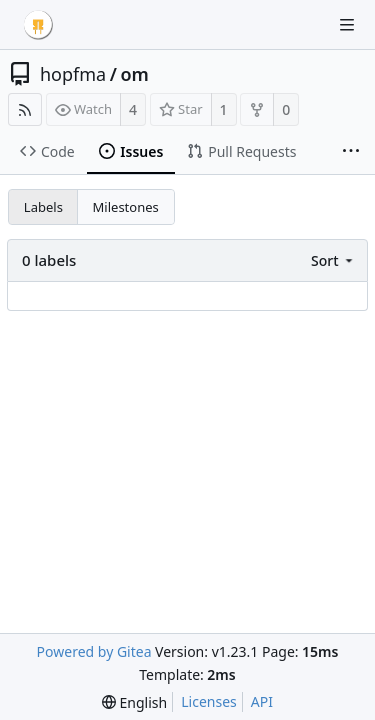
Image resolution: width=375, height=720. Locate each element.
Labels (43, 207)
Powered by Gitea (94, 651)
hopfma (73, 74)
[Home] (38, 25)
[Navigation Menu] (347, 25)
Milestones (126, 207)
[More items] (351, 152)
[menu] (333, 260)
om (134, 74)
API (262, 701)
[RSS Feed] (25, 109)
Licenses (209, 701)
